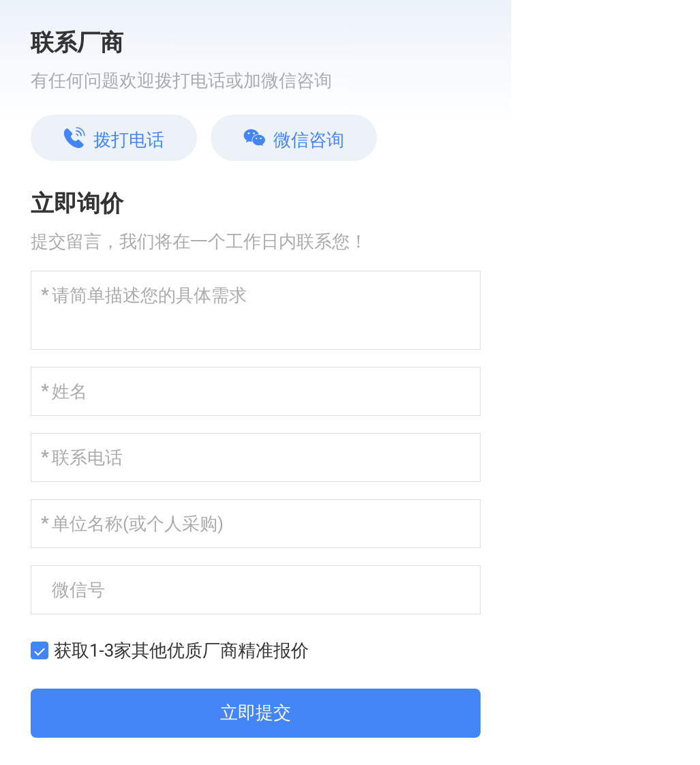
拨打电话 (114, 138)
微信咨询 (294, 138)
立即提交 (256, 712)
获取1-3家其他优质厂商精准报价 (181, 650)
